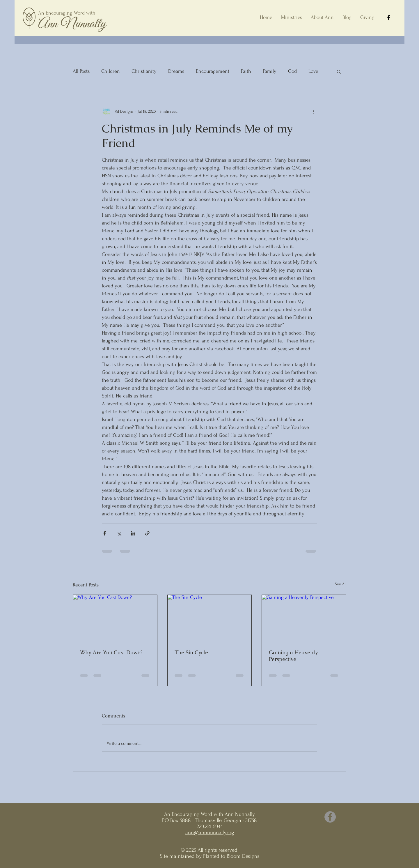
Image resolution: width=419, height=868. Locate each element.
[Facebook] (389, 17)
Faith (246, 71)
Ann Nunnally (72, 24)
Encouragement (213, 71)
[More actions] (314, 111)
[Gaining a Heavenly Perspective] (304, 618)
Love (313, 71)
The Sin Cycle (191, 652)
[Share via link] (147, 533)
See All (341, 584)
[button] (339, 71)
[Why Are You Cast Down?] (115, 618)
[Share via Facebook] (105, 533)
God (292, 71)
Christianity (144, 71)
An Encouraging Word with (67, 13)
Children (111, 71)
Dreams (176, 71)
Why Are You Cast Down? (111, 652)
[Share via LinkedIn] (133, 533)
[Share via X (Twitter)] (119, 533)
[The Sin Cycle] (210, 618)
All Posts (81, 71)
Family (270, 71)
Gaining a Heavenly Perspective (293, 656)
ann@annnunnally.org (210, 833)
